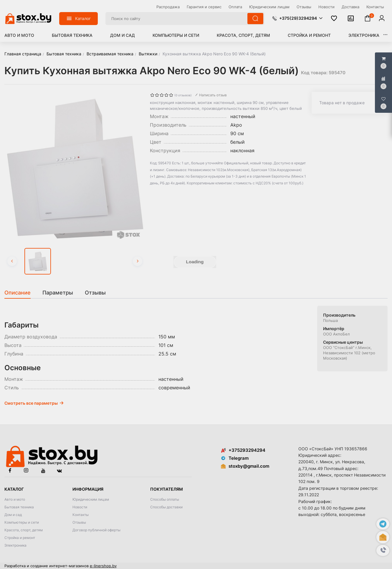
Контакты (81, 515)
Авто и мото (19, 35)
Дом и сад (123, 35)
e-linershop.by (103, 566)
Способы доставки (166, 507)
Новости (80, 507)
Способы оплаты (165, 499)
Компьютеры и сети (176, 35)
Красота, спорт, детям (243, 35)
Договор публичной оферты (96, 530)
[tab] (20, 293)
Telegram (235, 458)
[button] (383, 550)
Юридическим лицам (91, 499)
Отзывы (79, 522)
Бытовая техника (72, 35)
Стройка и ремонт (309, 35)
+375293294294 (243, 450)
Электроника (364, 35)
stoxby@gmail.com (249, 466)
